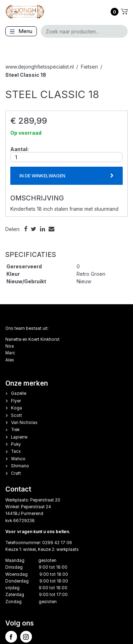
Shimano (20, 466)
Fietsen (89, 67)
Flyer (16, 401)
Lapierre (19, 437)
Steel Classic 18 (26, 75)
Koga (16, 408)
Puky (16, 444)
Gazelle (19, 393)
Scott (16, 415)
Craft (16, 473)
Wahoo (18, 459)
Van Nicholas (24, 423)
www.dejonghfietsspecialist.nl (40, 67)
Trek (15, 430)
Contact (18, 489)
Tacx (16, 451)
